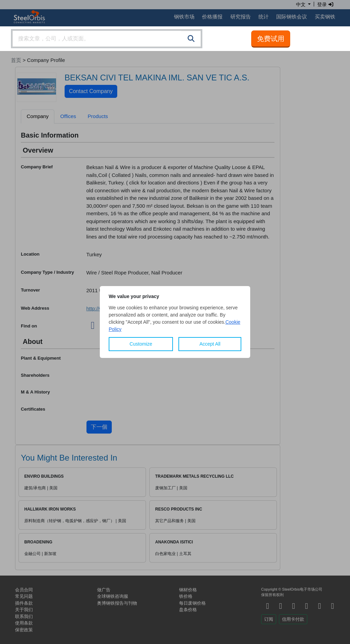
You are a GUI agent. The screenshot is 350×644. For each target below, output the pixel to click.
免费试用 (271, 39)
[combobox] (107, 39)
